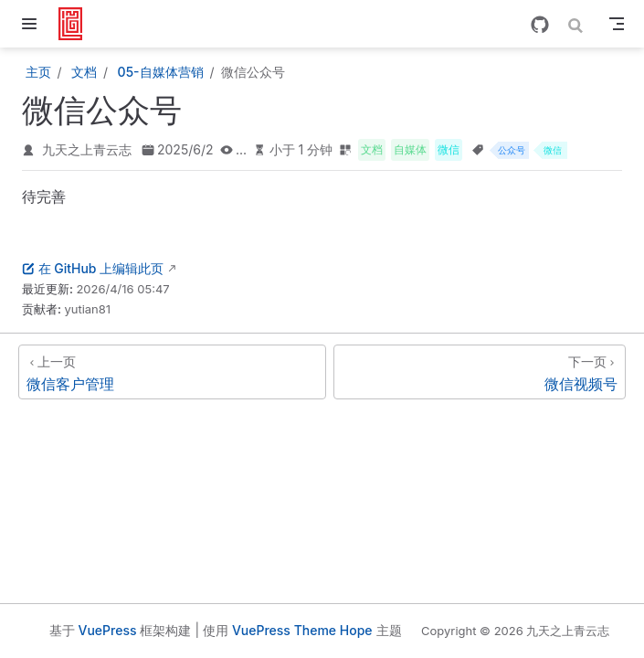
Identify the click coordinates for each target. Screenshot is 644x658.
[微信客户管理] (172, 372)
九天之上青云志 (87, 149)
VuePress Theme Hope (302, 630)
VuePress (107, 630)
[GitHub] (540, 25)
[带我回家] (76, 24)
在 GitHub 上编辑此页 (93, 268)
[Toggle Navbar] (617, 24)
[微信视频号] (480, 372)
